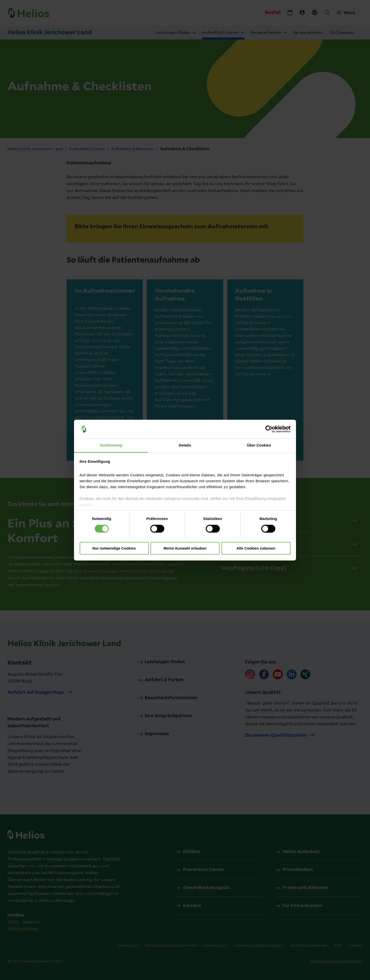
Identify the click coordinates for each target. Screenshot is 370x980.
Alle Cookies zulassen (256, 548)
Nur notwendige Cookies (114, 548)
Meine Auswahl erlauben (185, 548)
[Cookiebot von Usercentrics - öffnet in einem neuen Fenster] (269, 429)
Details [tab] (185, 445)
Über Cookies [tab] (259, 445)
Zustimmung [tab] (111, 445)
